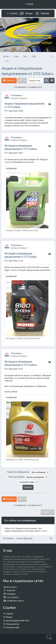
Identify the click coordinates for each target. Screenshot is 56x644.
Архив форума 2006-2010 (17, 621)
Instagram (11, 594)
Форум (9, 617)
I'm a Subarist (13, 597)
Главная (45, 13)
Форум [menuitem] (29, 13)
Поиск (46, 80)
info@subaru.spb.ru (15, 601)
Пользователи (13, 624)
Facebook (11, 590)
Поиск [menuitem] (52, 56)
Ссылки (14, 13)
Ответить (10, 80)
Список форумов (24, 538)
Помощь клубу (13, 627)
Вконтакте (12, 587)
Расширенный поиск (52, 80)
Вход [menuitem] (30, 4)
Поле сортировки (28, 477)
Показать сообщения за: (28, 472)
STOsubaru (16, 95)
